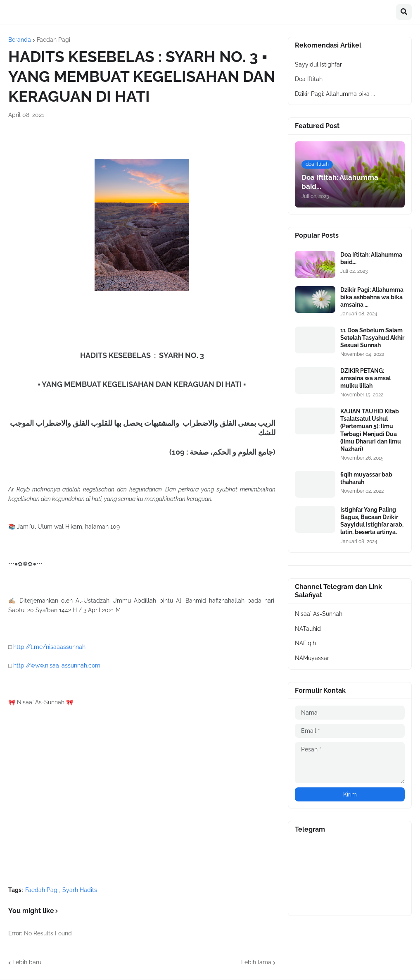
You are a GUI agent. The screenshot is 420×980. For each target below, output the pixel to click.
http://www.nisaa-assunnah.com (57, 665)
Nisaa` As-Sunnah (319, 614)
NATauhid (308, 629)
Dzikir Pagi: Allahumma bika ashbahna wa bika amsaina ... (372, 297)
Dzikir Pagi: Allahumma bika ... (335, 94)
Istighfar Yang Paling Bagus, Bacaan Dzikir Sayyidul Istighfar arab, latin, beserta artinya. (372, 521)
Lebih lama (256, 962)
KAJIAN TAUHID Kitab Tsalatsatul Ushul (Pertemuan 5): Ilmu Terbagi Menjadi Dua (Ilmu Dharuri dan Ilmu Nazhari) (371, 430)
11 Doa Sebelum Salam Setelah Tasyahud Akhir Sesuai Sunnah (372, 338)
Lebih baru (27, 962)
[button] (404, 12)
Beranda (20, 40)
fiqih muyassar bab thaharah (366, 478)
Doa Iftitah (309, 79)
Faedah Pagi (53, 40)
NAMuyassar (312, 658)
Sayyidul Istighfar (318, 64)
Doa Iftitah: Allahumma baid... (371, 258)
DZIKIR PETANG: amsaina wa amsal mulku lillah (365, 378)
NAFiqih (305, 643)
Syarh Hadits (80, 890)
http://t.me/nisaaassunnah (49, 647)
